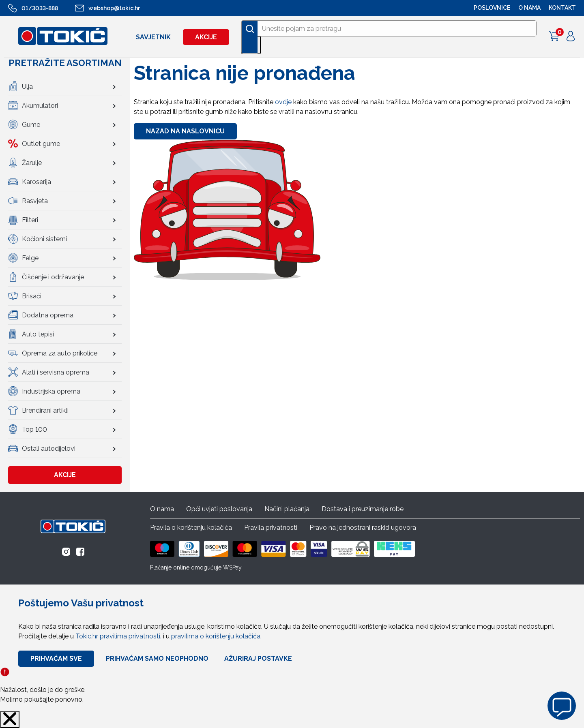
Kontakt (562, 8)
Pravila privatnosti (271, 528)
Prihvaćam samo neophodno (157, 658)
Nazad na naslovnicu (185, 131)
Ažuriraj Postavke (258, 658)
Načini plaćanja (287, 509)
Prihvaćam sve (56, 658)
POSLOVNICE (492, 8)
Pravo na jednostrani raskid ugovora (363, 528)
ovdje (283, 102)
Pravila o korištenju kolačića (191, 528)
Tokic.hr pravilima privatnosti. (118, 636)
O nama (162, 509)
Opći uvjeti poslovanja (219, 509)
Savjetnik (153, 37)
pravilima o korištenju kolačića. (216, 636)
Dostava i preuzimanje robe (363, 509)
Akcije (206, 37)
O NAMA (529, 8)
